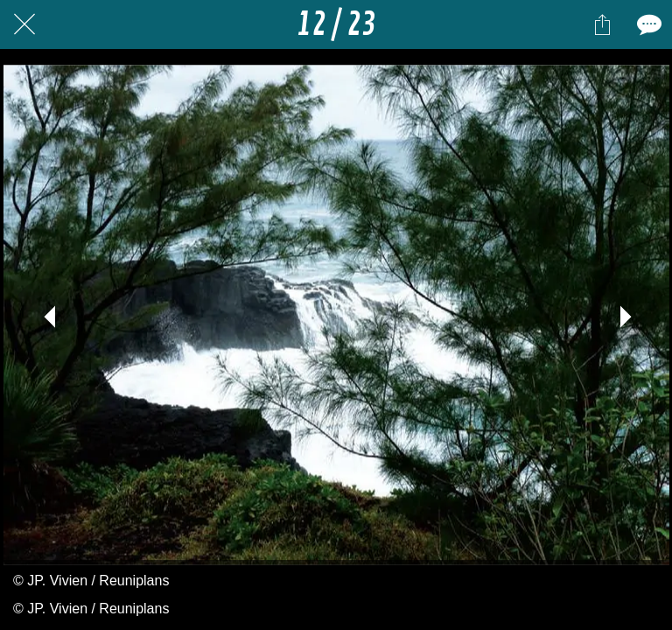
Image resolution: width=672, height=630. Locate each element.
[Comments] (647, 24)
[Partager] (602, 24)
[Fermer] (24, 24)
